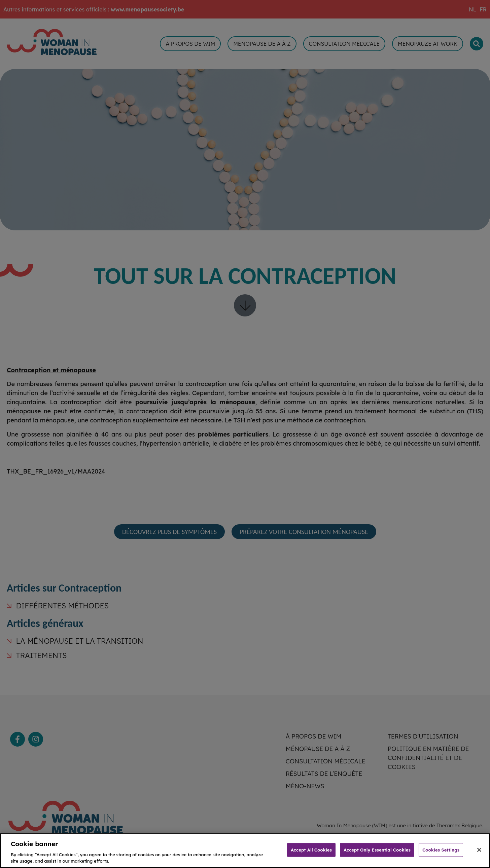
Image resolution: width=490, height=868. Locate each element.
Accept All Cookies (311, 856)
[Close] (479, 856)
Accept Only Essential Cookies (377, 856)
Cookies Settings (441, 856)
